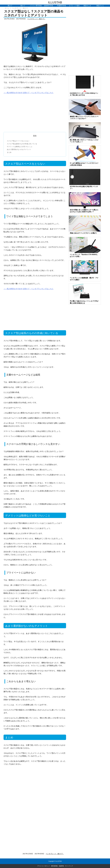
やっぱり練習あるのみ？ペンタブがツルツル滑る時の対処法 (84, 164)
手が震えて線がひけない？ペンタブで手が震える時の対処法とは (84, 302)
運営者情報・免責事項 (58, 866)
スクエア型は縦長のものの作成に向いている (22, 144)
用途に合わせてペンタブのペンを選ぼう (83, 233)
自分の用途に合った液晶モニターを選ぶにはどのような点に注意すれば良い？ (84, 211)
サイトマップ (69, 866)
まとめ (9, 152)
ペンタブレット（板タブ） (20, 8)
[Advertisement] (35, 112)
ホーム (7, 8)
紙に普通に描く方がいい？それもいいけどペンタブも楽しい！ (84, 141)
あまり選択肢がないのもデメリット (19, 149)
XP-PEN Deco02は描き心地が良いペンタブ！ (84, 187)
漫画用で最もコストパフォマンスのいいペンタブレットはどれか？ (84, 117)
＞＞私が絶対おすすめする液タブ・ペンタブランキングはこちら (28, 93)
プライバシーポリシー (44, 866)
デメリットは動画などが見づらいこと (20, 147)
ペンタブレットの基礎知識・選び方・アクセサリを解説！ (84, 279)
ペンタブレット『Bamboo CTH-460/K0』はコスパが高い (84, 255)
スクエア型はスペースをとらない (18, 141)
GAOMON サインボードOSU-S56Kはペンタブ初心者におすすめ (84, 94)
